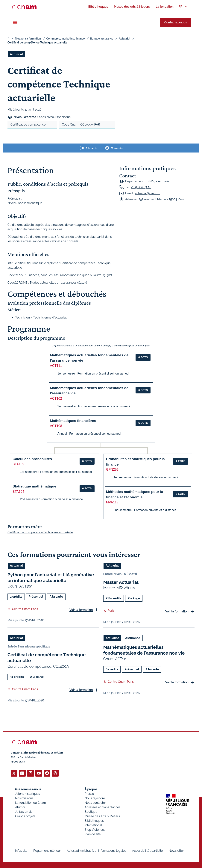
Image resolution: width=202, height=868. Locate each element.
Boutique (91, 812)
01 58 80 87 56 (141, 187)
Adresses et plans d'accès (102, 807)
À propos (91, 789)
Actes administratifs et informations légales (97, 850)
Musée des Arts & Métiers (102, 816)
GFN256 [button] (112, 470)
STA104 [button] (18, 492)
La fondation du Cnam (31, 803)
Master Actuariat (121, 582)
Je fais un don (25, 812)
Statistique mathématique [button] (34, 486)
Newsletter (176, 850)
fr (8, 39)
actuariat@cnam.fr (147, 193)
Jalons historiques (28, 794)
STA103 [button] (18, 464)
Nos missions (24, 798)
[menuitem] (98, 7)
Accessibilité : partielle (148, 850)
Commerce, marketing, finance (66, 39)
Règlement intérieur (47, 850)
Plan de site (93, 834)
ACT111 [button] (56, 366)
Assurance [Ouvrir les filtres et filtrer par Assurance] (133, 638)
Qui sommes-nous (28, 789)
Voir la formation (81, 610)
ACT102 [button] (56, 398)
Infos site (21, 850)
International (93, 825)
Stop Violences (95, 829)
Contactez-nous (176, 22)
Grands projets (25, 816)
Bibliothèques (94, 821)
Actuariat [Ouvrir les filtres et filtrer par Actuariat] (16, 54)
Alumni (20, 807)
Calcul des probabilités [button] (32, 459)
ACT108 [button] (56, 426)
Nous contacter (95, 803)
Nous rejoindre (95, 798)
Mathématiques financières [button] (73, 421)
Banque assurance (102, 39)
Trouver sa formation (28, 39)
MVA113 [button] (112, 502)
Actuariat (125, 39)
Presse (89, 794)
